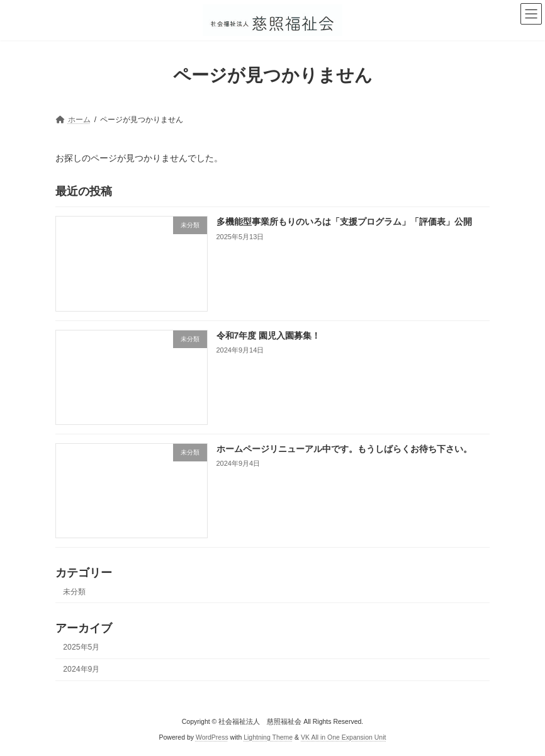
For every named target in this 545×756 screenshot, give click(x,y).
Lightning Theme (268, 737)
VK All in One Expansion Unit (343, 737)
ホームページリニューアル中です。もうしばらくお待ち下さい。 (344, 449)
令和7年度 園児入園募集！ (269, 335)
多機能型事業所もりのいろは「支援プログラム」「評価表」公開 (344, 222)
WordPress (212, 737)
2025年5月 (81, 647)
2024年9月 (81, 669)
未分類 (74, 592)
